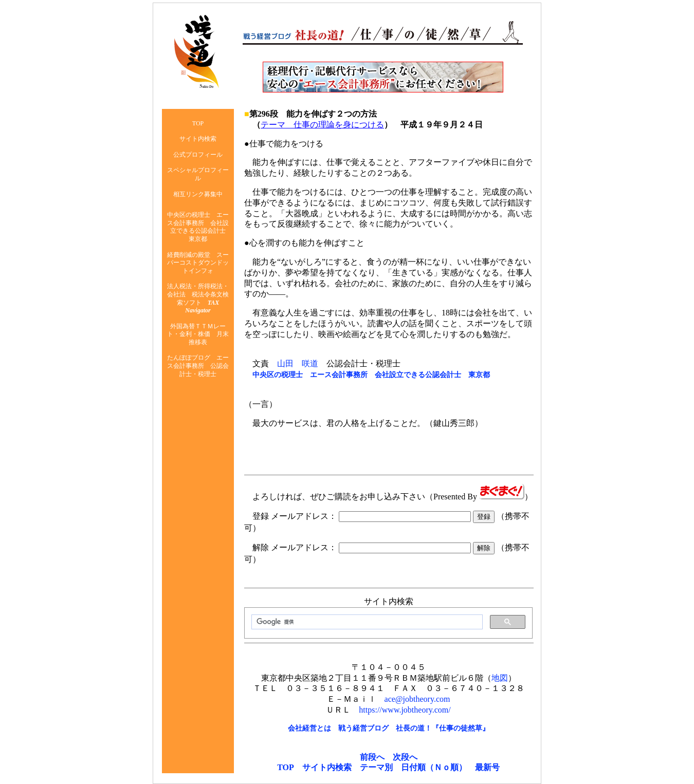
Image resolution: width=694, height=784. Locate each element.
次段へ (405, 757)
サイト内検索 (327, 767)
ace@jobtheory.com (417, 699)
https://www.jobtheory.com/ (405, 710)
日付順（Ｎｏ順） (434, 767)
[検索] (366, 622)
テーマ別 (376, 767)
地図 (500, 678)
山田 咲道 (298, 363)
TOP (286, 767)
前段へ (372, 757)
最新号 (487, 767)
